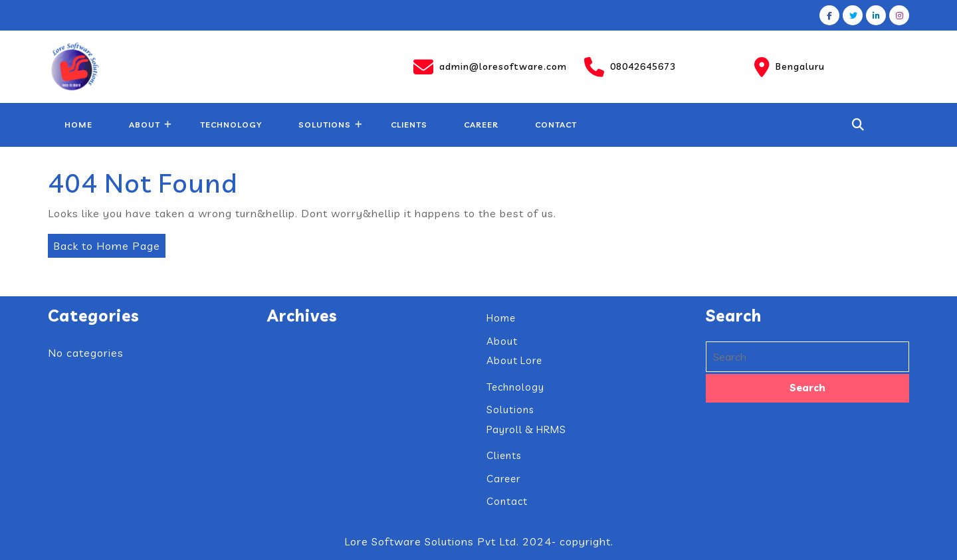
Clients (409, 125)
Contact (556, 125)
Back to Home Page (104, 243)
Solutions (325, 125)
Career (481, 125)
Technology (231, 125)
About (145, 125)
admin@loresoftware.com (490, 67)
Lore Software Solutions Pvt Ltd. (432, 541)
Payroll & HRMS (526, 429)
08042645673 (630, 67)
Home (78, 125)
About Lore (514, 360)
